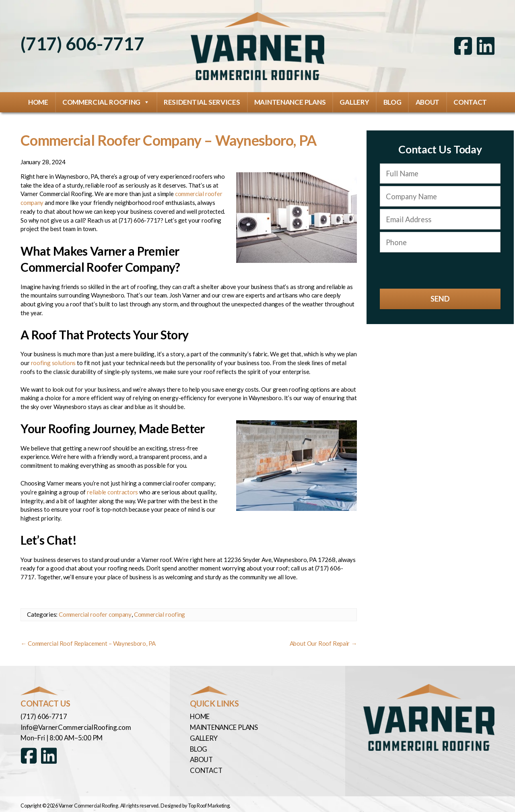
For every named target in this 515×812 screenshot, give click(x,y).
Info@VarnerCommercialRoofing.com (75, 726)
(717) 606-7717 (82, 43)
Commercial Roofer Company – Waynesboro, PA (173, 140)
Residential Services (202, 102)
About (428, 102)
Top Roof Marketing (209, 803)
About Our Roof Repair (323, 643)
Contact (470, 102)
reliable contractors (112, 491)
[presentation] (440, 270)
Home (38, 102)
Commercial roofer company (95, 614)
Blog (392, 102)
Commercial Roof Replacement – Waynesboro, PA (88, 643)
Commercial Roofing (106, 102)
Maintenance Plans (290, 102)
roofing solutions (54, 362)
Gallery (354, 102)
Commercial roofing (159, 614)
